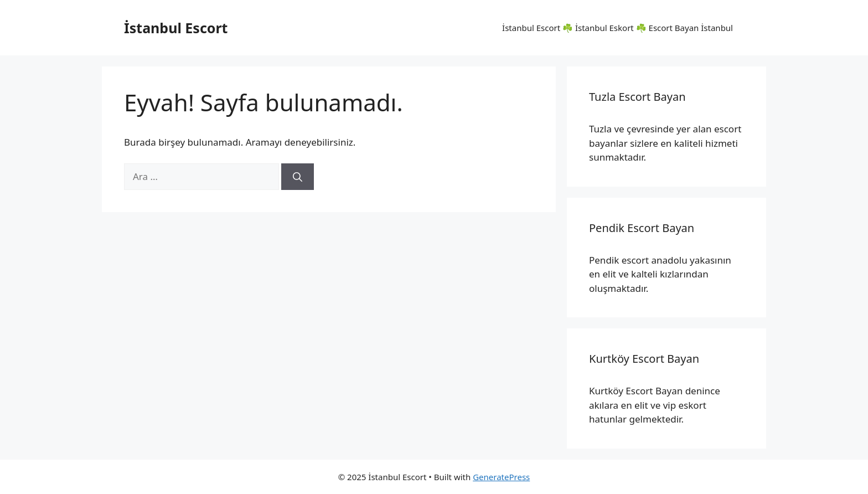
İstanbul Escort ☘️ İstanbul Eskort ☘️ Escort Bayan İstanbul (618, 28)
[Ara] (298, 177)
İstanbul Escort (176, 28)
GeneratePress (501, 477)
